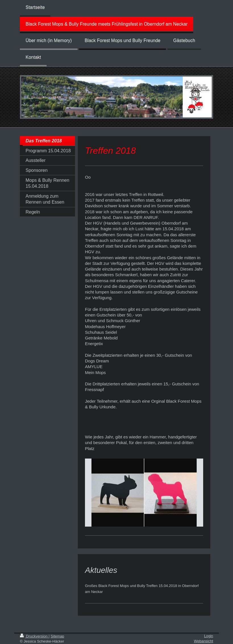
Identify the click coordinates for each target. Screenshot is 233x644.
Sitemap (57, 636)
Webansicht (203, 641)
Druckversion (34, 636)
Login (209, 636)
